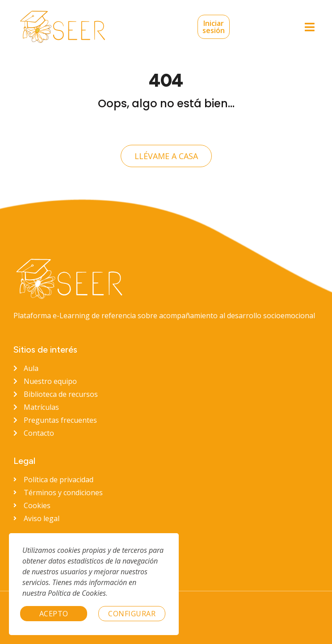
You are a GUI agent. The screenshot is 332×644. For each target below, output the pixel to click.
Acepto (54, 614)
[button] (310, 27)
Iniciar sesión (198, 27)
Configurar (132, 614)
